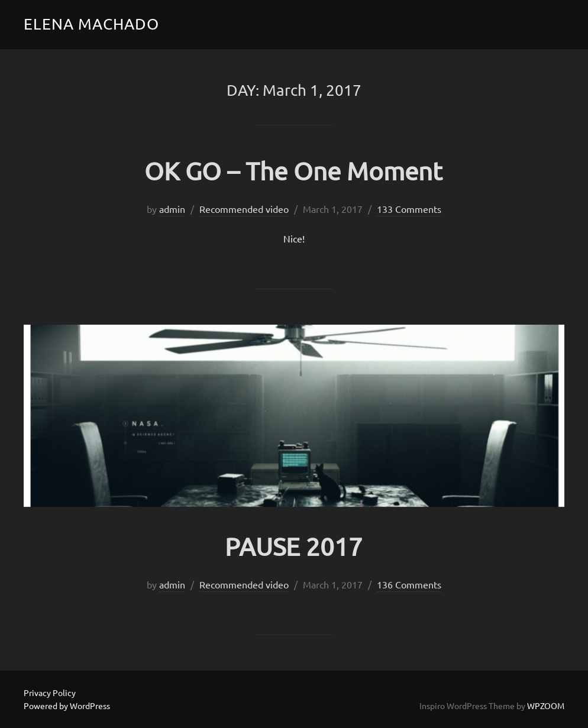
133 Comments (409, 209)
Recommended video (244, 209)
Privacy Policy (50, 693)
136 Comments (409, 584)
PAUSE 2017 (294, 546)
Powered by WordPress (67, 706)
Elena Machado (91, 24)
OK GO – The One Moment (293, 171)
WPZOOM (546, 706)
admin (172, 209)
